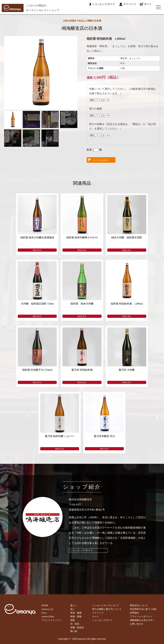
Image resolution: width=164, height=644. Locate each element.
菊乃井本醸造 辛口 (104, 436)
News (44, 613)
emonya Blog (48, 616)
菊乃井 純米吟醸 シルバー (60, 436)
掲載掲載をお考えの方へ (142, 620)
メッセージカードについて (106, 605)
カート (145, 4)
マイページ (127, 4)
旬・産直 (75, 624)
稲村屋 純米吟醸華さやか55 (82, 237)
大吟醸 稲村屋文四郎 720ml (37, 304)
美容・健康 (76, 613)
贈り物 (74, 631)
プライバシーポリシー (141, 616)
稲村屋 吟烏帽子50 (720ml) (37, 370)
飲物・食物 (76, 616)
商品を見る (37, 250)
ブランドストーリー (52, 620)
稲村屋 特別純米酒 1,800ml (127, 304)
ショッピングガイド (101, 4)
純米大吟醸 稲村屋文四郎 (127, 237)
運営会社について (139, 605)
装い (73, 609)
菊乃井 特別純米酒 (82, 370)
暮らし (74, 605)
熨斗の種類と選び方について (107, 609)
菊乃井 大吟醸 (127, 370)
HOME (45, 605)
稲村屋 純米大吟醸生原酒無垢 (37, 237)
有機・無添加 (77, 627)
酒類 (73, 620)
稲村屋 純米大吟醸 (82, 304)
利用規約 (134, 613)
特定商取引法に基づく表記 (143, 609)
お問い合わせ (137, 624)
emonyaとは (47, 609)
